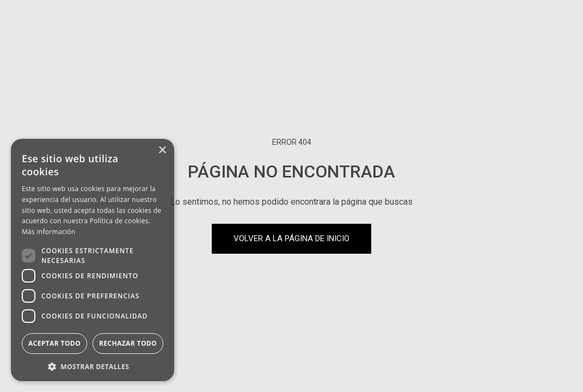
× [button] (162, 151)
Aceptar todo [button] (54, 343)
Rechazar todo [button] (128, 343)
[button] (93, 366)
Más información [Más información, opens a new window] (48, 232)
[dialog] (93, 260)
